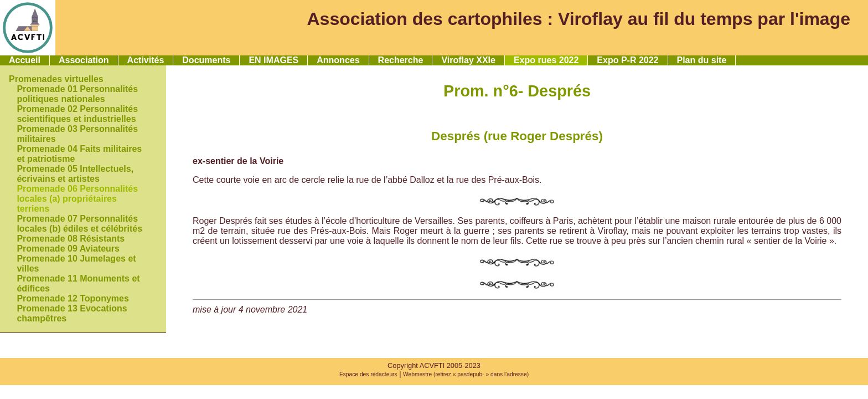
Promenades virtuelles (56, 79)
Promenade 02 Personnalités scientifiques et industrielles (77, 114)
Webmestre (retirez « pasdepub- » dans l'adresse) (466, 374)
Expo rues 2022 (546, 60)
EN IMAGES (273, 60)
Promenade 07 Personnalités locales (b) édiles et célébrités (79, 224)
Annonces (338, 60)
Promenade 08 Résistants (71, 239)
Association (84, 60)
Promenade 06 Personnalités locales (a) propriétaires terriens (77, 199)
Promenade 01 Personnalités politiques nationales (77, 94)
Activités (146, 60)
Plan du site (702, 60)
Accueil (25, 60)
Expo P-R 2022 (627, 60)
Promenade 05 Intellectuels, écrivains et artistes (75, 174)
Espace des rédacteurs (368, 374)
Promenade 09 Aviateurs (68, 249)
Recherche (401, 60)
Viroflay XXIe (468, 60)
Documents (206, 60)
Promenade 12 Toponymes (73, 298)
